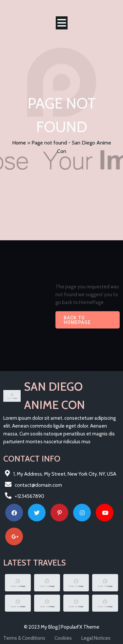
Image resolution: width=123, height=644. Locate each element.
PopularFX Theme (80, 627)
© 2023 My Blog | (42, 627)
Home (19, 143)
